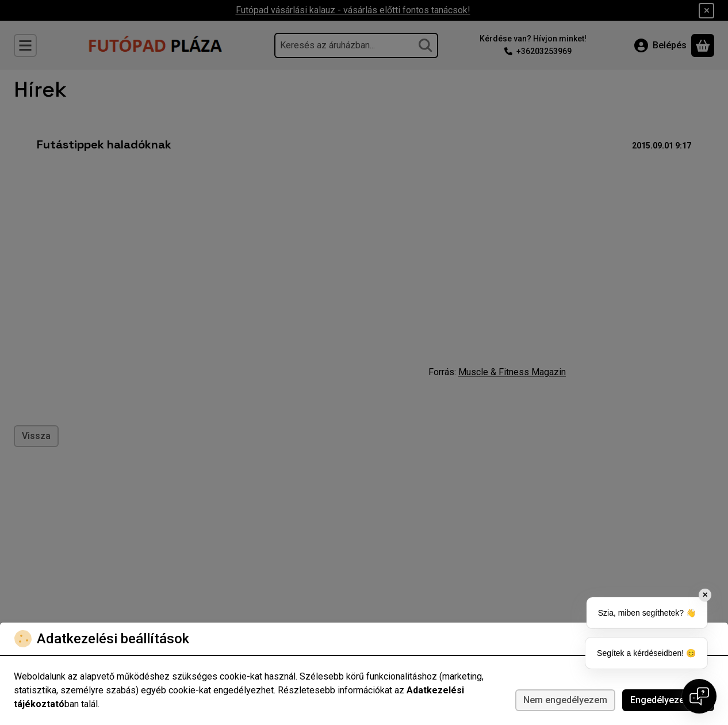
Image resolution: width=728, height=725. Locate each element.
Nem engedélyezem (565, 700)
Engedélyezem (668, 700)
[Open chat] (699, 696)
